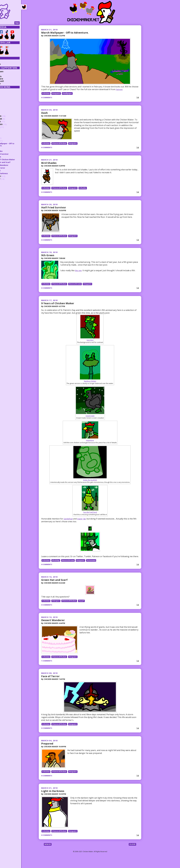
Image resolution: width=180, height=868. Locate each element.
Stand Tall (83, 524)
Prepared (48, 751)
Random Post (8, 64)
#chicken (46, 94)
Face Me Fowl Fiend (90, 517)
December (11, 116)
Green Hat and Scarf (55, 585)
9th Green (48, 260)
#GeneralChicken (60, 145)
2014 (6, 190)
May (8, 135)
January (10, 179)
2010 (6, 201)
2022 (6, 102)
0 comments (47, 98)
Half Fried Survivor (54, 210)
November (11, 119)
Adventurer (90, 445)
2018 (6, 113)
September (11, 124)
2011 (6, 199)
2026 (6, 91)
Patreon (120, 89)
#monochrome (77, 289)
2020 (6, 108)
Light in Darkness (53, 800)
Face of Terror (51, 683)
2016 (6, 185)
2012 (6, 196)
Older (132, 854)
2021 (6, 105)
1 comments (47, 668)
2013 (6, 193)
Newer (48, 854)
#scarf (83, 606)
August (10, 127)
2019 (6, 111)
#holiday (56, 566)
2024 (6, 96)
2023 (6, 99)
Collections (7, 62)
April (8, 138)
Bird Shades (49, 164)
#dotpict (57, 606)
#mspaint (57, 94)
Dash (45, 113)
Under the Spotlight (90, 485)
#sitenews (94, 566)
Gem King (90, 345)
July (8, 130)
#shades (85, 191)
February (11, 176)
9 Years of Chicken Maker (59, 308)
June (8, 133)
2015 (6, 187)
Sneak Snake (90, 421)
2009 (6, 204)
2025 (6, 94)
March (9, 141)
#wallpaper (69, 94)
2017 (6, 182)
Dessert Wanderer (54, 626)
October (10, 122)
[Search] (15, 23)
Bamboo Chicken (90, 386)
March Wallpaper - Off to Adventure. (67, 32)
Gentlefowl (69, 524)
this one (79, 275)
